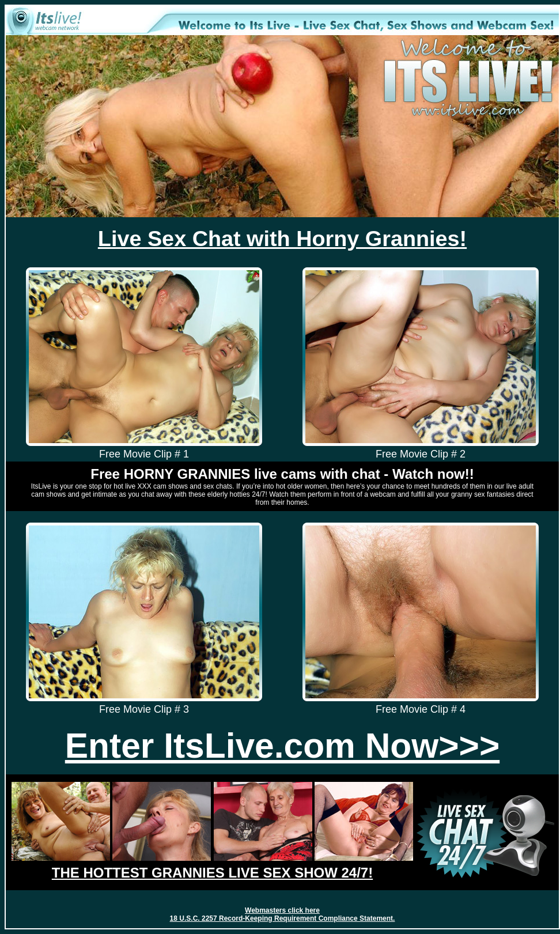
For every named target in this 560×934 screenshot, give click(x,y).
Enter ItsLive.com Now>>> (282, 746)
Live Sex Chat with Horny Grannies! (282, 239)
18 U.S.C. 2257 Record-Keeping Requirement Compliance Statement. (283, 918)
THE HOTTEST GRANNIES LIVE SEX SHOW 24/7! (212, 873)
